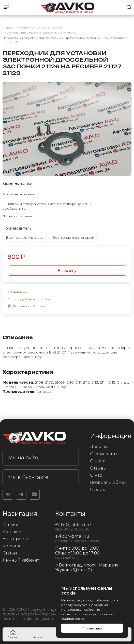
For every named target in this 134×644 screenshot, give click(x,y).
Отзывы (98, 468)
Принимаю (92, 628)
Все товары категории (73, 237)
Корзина (12, 546)
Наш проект (15, 539)
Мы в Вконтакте (28, 477)
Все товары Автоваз (25, 237)
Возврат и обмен (108, 482)
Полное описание (17, 216)
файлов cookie (73, 619)
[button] (67, 173)
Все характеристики (19, 194)
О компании (103, 454)
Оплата (98, 461)
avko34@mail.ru (72, 536)
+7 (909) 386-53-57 (73, 525)
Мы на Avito (23, 458)
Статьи (10, 553)
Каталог (11, 525)
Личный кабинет (21, 560)
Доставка (100, 447)
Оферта (98, 490)
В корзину (67, 271)
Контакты (12, 532)
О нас (96, 475)
